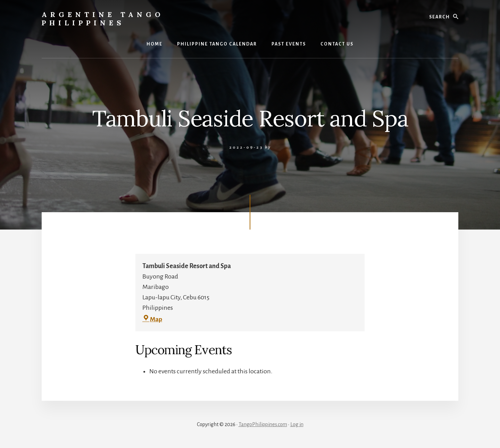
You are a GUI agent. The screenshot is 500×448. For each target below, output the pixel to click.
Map (152, 320)
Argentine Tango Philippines (103, 19)
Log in (297, 424)
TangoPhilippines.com (263, 424)
